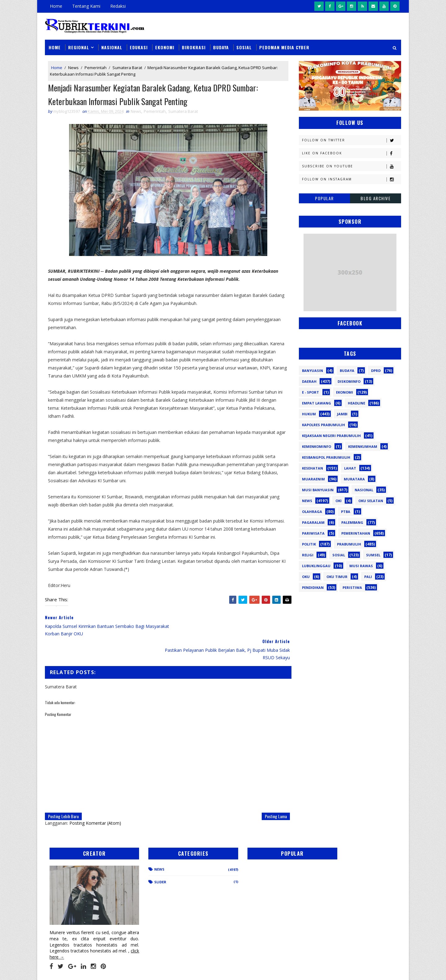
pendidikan (313, 587)
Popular (324, 198)
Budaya (221, 47)
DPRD (376, 371)
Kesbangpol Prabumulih (326, 457)
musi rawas (361, 566)
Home (56, 6)
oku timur (337, 577)
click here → (74, 927)
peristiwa (352, 587)
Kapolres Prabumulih (324, 425)
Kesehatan (313, 468)
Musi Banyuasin (318, 490)
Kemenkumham (363, 446)
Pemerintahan (356, 533)
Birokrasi (194, 47)
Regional (79, 47)
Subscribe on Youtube (351, 166)
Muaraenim (313, 479)
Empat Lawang (317, 403)
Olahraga (312, 512)
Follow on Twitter (351, 140)
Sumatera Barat (127, 68)
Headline (356, 403)
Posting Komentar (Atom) (95, 799)
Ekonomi (165, 47)
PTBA (346, 512)
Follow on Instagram (351, 179)
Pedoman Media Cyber (284, 47)
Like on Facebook (351, 153)
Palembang (352, 522)
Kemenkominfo (317, 446)
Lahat (350, 468)
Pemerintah (96, 68)
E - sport (310, 392)
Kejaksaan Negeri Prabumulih (331, 436)
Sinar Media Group (131, 969)
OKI (339, 501)
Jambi (342, 414)
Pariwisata (313, 533)
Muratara (354, 479)
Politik (309, 544)
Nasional (112, 47)
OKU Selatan (371, 501)
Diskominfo (349, 381)
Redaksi (118, 6)
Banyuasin (313, 371)
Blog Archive (376, 198)
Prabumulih (349, 544)
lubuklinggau (316, 566)
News (73, 68)
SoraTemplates (76, 969)
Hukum (309, 414)
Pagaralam (313, 522)
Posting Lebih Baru (63, 793)
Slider (150, 858)
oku (306, 577)
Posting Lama (271, 793)
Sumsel (373, 555)
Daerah (309, 381)
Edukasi (139, 47)
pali (368, 577)
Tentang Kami (86, 6)
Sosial (244, 47)
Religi (308, 555)
